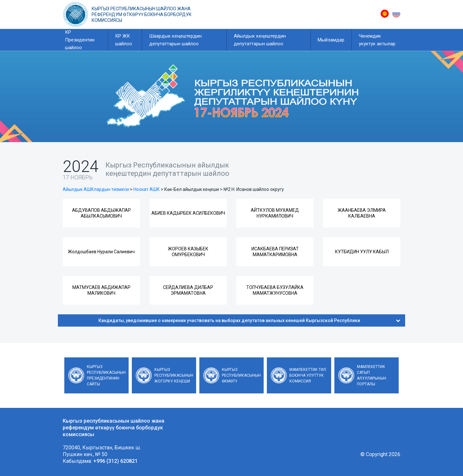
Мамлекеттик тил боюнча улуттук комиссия (308, 375)
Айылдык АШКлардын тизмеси (96, 189)
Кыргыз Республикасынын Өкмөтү (241, 375)
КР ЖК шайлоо (124, 40)
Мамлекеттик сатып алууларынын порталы (372, 375)
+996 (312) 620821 (115, 461)
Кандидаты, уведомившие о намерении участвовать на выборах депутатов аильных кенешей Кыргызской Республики (249, 320)
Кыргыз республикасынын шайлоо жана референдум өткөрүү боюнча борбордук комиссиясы (142, 14)
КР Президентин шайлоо (80, 40)
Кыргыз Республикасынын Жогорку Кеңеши (174, 375)
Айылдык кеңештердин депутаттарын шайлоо (260, 40)
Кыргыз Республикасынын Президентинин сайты (106, 375)
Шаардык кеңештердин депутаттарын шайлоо (175, 40)
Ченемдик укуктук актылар (377, 40)
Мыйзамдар (331, 40)
